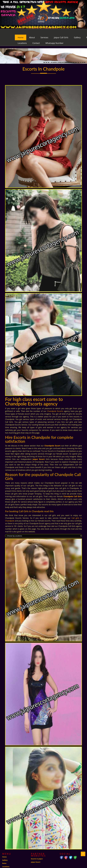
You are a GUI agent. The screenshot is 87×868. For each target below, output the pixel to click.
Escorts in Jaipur (37, 853)
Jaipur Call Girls (61, 32)
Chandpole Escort (52, 440)
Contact (36, 37)
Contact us (6, 864)
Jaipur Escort (39, 454)
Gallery (77, 32)
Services (44, 32)
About (32, 32)
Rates (4, 858)
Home (21, 32)
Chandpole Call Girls (73, 491)
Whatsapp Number (54, 37)
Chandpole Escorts (55, 406)
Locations (22, 37)
